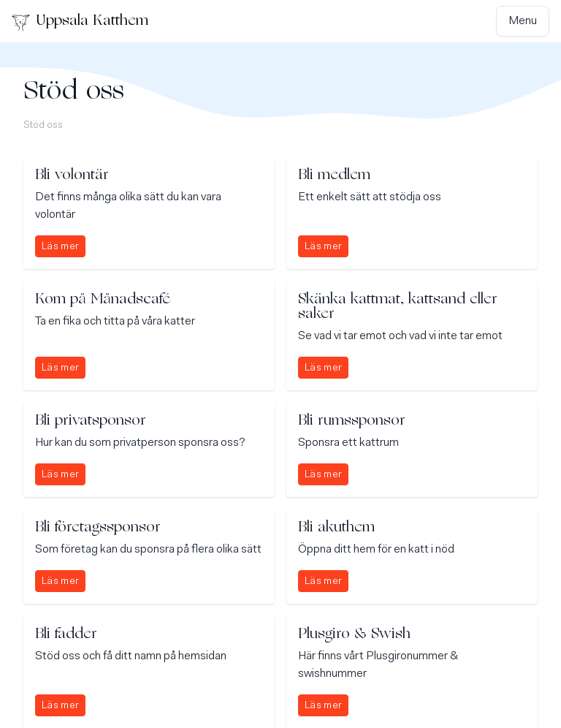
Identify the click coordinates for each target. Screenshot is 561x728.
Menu (523, 21)
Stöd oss (43, 126)
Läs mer (60, 247)
